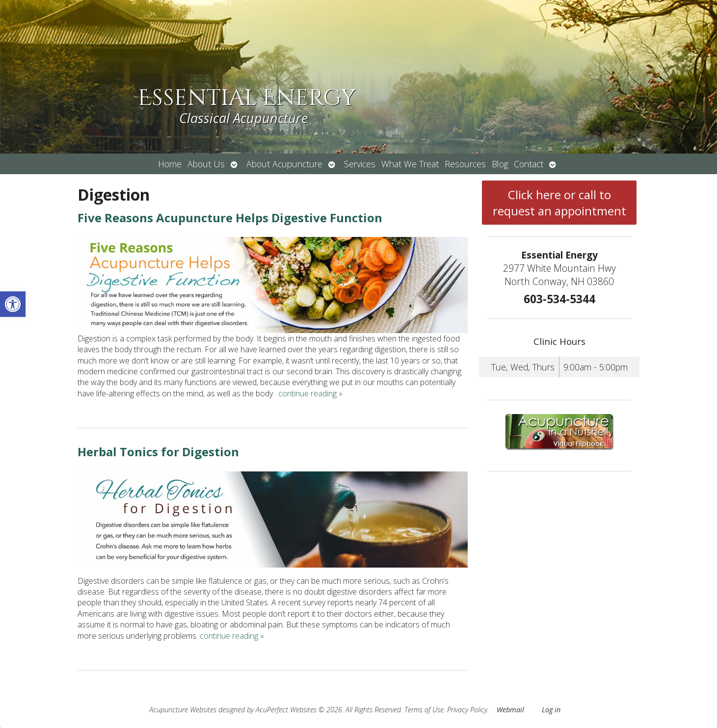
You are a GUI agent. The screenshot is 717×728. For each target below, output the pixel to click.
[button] (13, 304)
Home (170, 164)
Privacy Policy (467, 710)
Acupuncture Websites (183, 710)
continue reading (310, 393)
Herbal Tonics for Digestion (158, 452)
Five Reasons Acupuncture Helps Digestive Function (230, 218)
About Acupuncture (284, 164)
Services (360, 164)
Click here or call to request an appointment (559, 203)
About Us (206, 164)
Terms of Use (424, 710)
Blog (500, 164)
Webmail (510, 710)
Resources (465, 164)
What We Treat (410, 164)
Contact (529, 164)
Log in (551, 710)
